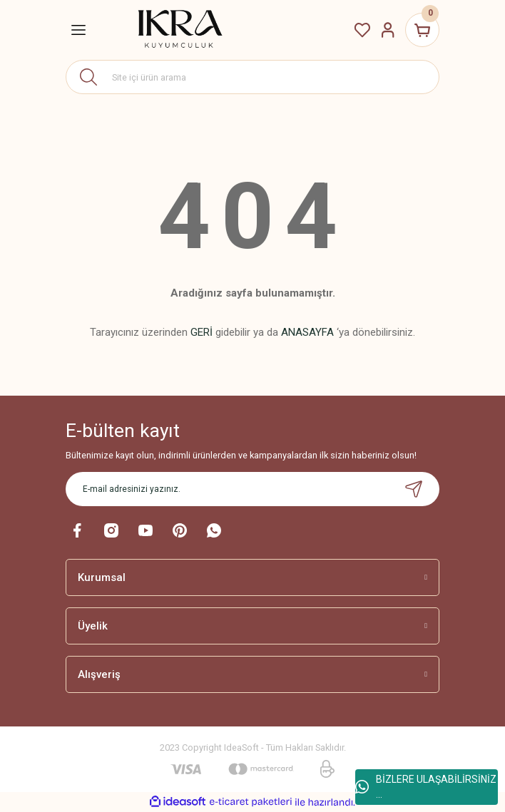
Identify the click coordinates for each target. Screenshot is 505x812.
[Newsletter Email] (252, 489)
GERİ (202, 332)
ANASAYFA (307, 332)
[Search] (252, 77)
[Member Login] (388, 30)
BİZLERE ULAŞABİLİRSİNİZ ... (426, 787)
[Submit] (414, 489)
